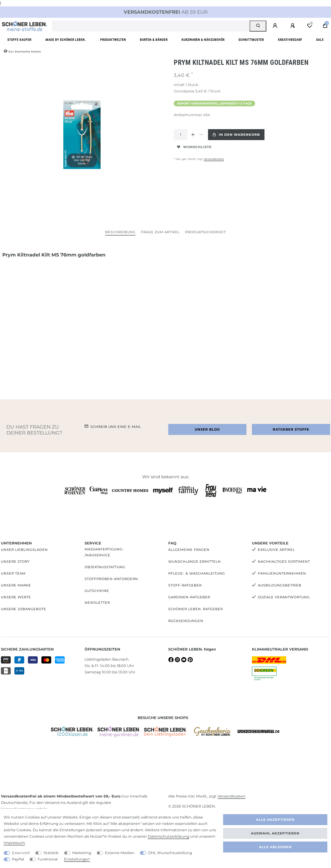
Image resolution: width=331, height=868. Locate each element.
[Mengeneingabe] (181, 135)
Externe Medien (120, 853)
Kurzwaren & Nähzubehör (203, 40)
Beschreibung (120, 232)
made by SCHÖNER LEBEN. (66, 40)
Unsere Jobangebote (24, 609)
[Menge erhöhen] (193, 135)
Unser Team (13, 573)
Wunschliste (194, 147)
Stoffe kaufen (19, 40)
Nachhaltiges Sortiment (284, 562)
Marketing (82, 853)
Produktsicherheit (206, 232)
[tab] (120, 232)
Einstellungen (77, 859)
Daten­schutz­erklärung (168, 836)
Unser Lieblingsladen (24, 550)
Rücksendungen (186, 621)
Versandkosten (214, 159)
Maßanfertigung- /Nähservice (104, 552)
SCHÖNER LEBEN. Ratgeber (196, 609)
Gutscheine (97, 591)
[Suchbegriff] (151, 26)
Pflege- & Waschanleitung (197, 573)
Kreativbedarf (290, 40)
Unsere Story (15, 562)
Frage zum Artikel (160, 232)
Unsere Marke (16, 585)
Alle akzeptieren (275, 820)
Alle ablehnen (275, 847)
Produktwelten (113, 40)
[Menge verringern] (201, 135)
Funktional (48, 859)
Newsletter (97, 603)
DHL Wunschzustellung (170, 853)
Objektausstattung (105, 567)
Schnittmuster (251, 40)
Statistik (51, 853)
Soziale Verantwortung (284, 597)
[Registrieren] (293, 26)
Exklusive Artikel (276, 550)
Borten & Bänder (154, 40)
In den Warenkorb (236, 135)
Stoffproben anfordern (111, 579)
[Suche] (258, 26)
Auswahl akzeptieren (275, 833)
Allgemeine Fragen (189, 550)
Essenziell (21, 853)
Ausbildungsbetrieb (280, 585)
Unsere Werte (16, 597)
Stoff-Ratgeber (185, 585)
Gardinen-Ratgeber (189, 597)
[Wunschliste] (310, 26)
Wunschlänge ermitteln (195, 562)
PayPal (18, 859)
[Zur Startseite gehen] (22, 52)
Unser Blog (207, 429)
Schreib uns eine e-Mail (116, 427)
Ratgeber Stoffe (291, 429)
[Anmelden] (276, 26)
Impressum (14, 843)
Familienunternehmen (282, 573)
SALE (320, 40)
